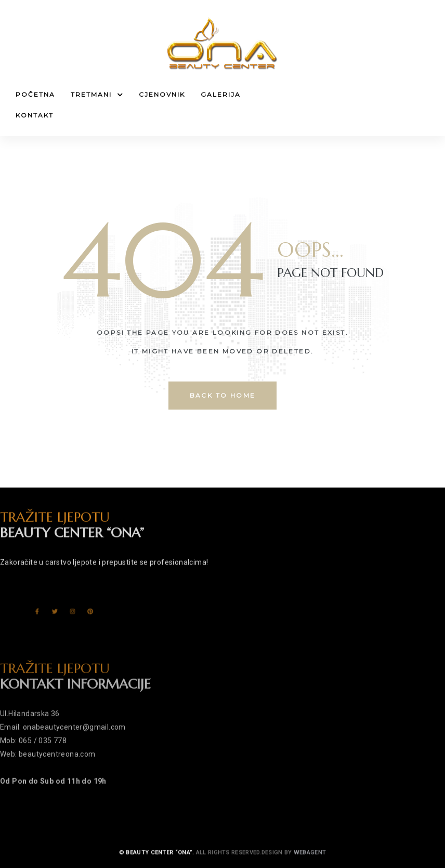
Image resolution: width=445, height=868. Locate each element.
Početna (35, 94)
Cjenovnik (162, 94)
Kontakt (35, 115)
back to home (223, 395)
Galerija (221, 94)
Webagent (310, 864)
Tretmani (97, 95)
